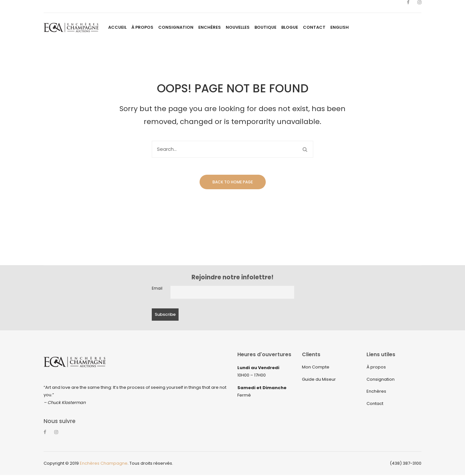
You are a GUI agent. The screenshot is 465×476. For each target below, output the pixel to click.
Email (157, 288)
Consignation (381, 379)
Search (305, 149)
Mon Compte (316, 367)
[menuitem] (117, 27)
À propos (376, 367)
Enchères (376, 391)
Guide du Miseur (319, 379)
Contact (375, 404)
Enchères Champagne (104, 464)
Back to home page (233, 182)
